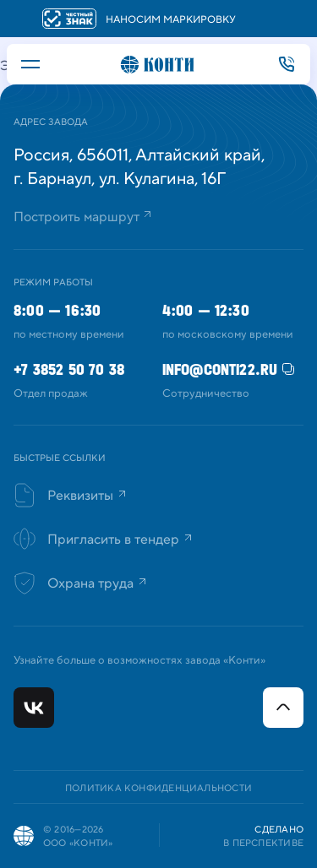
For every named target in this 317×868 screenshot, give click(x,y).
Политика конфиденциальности (158, 789)
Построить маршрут (77, 217)
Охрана (94, 583)
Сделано (279, 830)
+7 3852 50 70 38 (287, 64)
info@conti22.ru (220, 369)
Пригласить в (117, 540)
